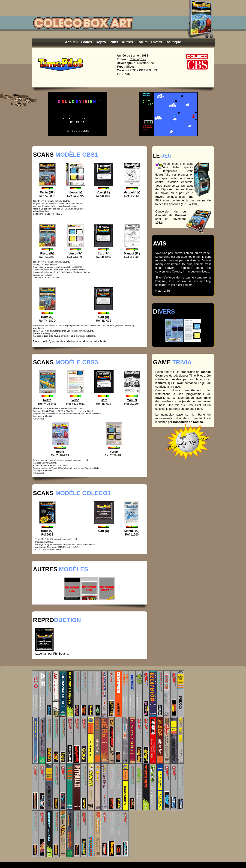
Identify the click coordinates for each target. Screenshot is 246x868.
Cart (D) (104, 317)
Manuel (132, 400)
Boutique (173, 42)
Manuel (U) (132, 531)
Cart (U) (104, 533)
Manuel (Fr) (132, 253)
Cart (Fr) (104, 253)
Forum (142, 42)
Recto (47, 400)
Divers (157, 42)
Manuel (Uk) (132, 192)
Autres (127, 42)
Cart (104, 400)
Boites (87, 42)
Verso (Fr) (75, 253)
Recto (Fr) (47, 253)
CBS (143, 59)
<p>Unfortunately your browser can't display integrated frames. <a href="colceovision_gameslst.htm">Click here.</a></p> (123, 764)
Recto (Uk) (47, 192)
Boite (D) (47, 317)
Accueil (71, 42)
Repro (101, 42)
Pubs (114, 42)
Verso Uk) (75, 192)
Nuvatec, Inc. (146, 63)
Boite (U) (47, 531)
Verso (75, 400)
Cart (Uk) (104, 192)
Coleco (134, 59)
